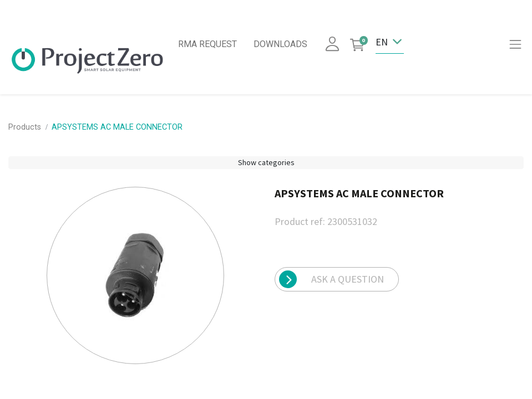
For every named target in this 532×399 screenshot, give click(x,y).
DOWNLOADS (280, 44)
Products (25, 127)
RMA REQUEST (207, 44)
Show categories (266, 162)
